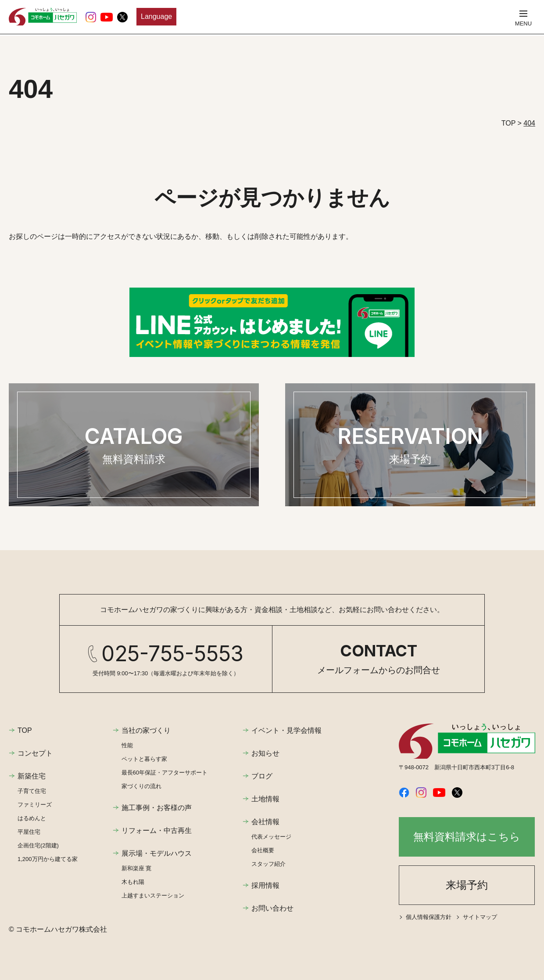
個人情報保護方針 (429, 917)
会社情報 (265, 822)
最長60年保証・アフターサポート (165, 773)
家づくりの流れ (141, 786)
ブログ (262, 776)
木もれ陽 (133, 882)
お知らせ (265, 753)
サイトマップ (480, 917)
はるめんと (32, 818)
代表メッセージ (271, 837)
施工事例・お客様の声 (157, 808)
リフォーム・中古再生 (157, 830)
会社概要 (263, 850)
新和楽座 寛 (137, 868)
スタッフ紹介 (268, 864)
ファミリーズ (35, 805)
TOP (25, 730)
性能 (127, 745)
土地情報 (265, 799)
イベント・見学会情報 (286, 730)
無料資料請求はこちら (467, 837)
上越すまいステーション (153, 895)
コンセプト (35, 753)
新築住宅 (32, 776)
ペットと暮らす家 (144, 759)
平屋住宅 (29, 832)
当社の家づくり (146, 730)
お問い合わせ (272, 908)
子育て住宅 (32, 791)
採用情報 (265, 885)
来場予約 (467, 885)
